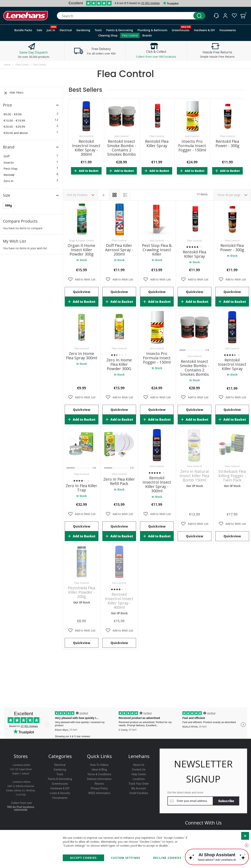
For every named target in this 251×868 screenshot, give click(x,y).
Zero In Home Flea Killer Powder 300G (119, 364)
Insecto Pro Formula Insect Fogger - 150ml (192, 146)
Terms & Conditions (99, 774)
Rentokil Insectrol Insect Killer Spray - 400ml (119, 601)
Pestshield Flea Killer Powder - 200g (81, 592)
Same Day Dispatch (34, 52)
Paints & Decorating (60, 779)
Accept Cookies (83, 858)
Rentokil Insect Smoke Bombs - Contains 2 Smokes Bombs (122, 148)
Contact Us (139, 770)
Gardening (60, 770)
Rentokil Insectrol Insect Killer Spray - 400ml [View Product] (119, 562)
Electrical (60, 765)
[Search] (199, 16)
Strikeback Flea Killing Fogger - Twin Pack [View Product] (232, 445)
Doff (6, 156)
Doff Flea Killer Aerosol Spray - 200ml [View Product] (119, 219)
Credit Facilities (139, 793)
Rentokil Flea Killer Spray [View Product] (195, 219)
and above (16, 133)
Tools (60, 774)
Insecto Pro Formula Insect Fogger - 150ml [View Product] (157, 327)
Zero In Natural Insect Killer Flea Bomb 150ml (194, 476)
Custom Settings (126, 858)
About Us (139, 765)
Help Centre (139, 774)
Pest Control (22, 65)
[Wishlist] (234, 16)
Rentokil (9, 175)
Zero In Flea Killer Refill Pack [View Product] (119, 445)
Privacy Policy (99, 788)
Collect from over (22, 803)
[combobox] (131, 16)
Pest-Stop (10, 168)
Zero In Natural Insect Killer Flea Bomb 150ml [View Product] (195, 445)
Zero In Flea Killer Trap (81, 488)
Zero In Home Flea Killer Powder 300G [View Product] (119, 327)
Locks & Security (60, 793)
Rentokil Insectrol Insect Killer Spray (232, 364)
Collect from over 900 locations (156, 57)
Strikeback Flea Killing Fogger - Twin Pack (232, 476)
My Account (139, 788)
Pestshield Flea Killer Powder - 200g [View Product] (82, 562)
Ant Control (86, 136)
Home (7, 65)
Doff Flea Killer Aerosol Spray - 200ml (119, 250)
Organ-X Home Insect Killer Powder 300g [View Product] (82, 219)
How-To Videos (99, 765)
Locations (139, 779)
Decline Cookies (167, 858)
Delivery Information (99, 779)
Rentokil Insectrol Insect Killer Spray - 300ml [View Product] (157, 445)
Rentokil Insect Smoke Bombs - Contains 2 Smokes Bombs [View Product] (195, 327)
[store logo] (25, 16)
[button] (82, 279)
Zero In (8, 181)
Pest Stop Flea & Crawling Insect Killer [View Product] (157, 219)
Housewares (60, 798)
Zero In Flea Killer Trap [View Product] (82, 445)
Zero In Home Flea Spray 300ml (82, 356)
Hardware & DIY (60, 788)
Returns (99, 784)
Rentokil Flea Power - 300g (227, 143)
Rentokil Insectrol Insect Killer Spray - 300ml (86, 148)
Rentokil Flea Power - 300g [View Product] (232, 219)
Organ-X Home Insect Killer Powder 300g (81, 250)
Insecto (9, 162)
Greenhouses (60, 784)
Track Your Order (139, 784)
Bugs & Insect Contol (82, 240)
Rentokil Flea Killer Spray (157, 143)
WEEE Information (99, 793)
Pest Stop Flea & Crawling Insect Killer (157, 250)
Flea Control (157, 136)
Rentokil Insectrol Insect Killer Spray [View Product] (232, 327)
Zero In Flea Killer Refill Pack (119, 481)
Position (83, 195)
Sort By (72, 195)
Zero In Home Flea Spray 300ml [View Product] (82, 327)
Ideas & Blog (99, 770)
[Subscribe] (226, 801)
